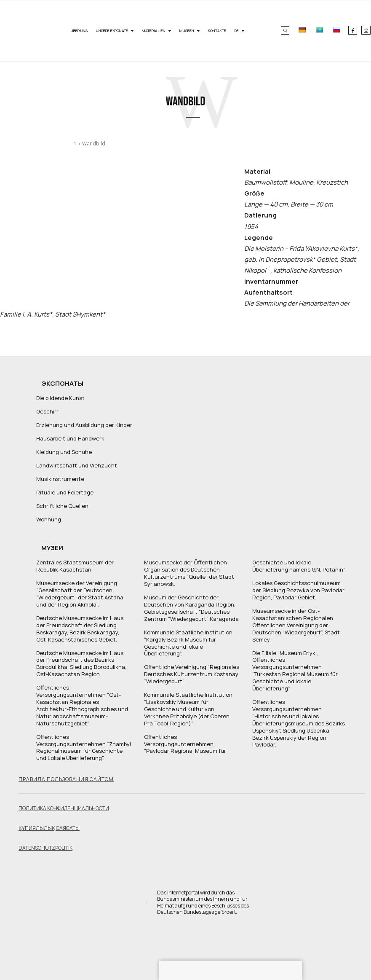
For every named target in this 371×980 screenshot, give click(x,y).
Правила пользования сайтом (66, 779)
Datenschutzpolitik (45, 847)
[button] (285, 30)
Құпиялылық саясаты (49, 828)
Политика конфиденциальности (64, 808)
